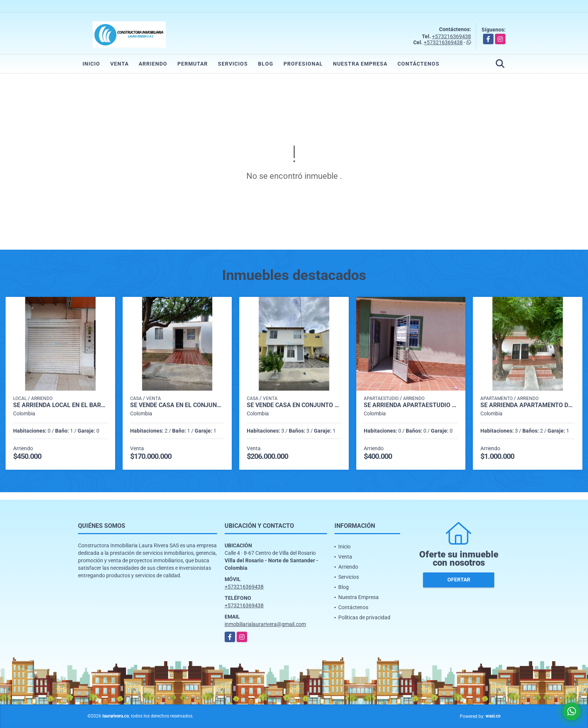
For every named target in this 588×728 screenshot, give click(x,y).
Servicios (233, 64)
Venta (119, 64)
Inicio (91, 64)
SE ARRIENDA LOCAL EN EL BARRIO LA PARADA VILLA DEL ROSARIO (60, 405)
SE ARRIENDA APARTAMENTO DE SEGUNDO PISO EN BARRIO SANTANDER (528, 405)
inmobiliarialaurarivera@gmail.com (265, 624)
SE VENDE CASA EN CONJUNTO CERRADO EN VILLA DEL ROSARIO (294, 405)
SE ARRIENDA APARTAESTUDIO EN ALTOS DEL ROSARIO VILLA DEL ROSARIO (411, 405)
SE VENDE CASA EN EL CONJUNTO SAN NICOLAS (177, 405)
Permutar (193, 64)
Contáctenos (418, 64)
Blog (266, 64)
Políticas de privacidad (364, 617)
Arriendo (153, 64)
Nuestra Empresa (360, 64)
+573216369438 (451, 36)
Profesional (303, 64)
